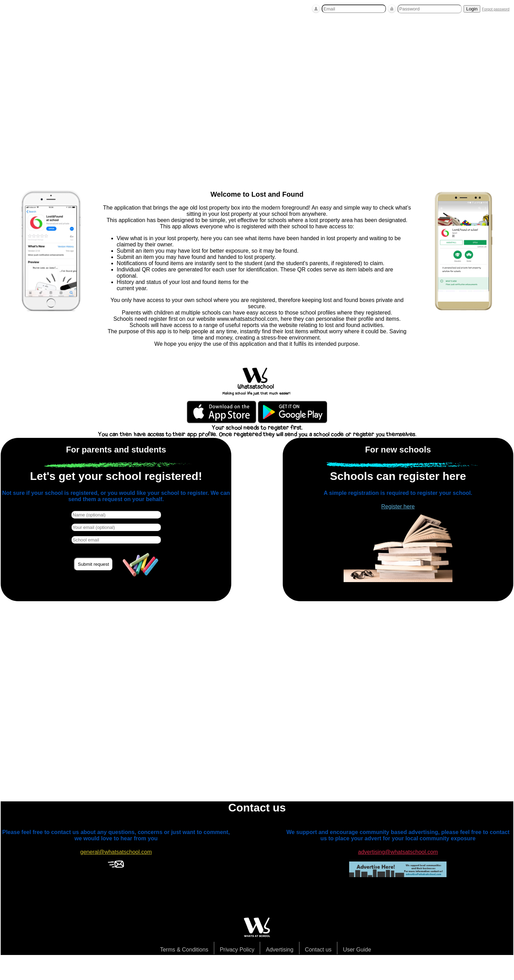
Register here (398, 507)
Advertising (279, 950)
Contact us (318, 950)
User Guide (357, 950)
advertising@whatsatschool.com (398, 852)
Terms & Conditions (184, 950)
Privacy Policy (237, 950)
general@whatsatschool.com (116, 852)
